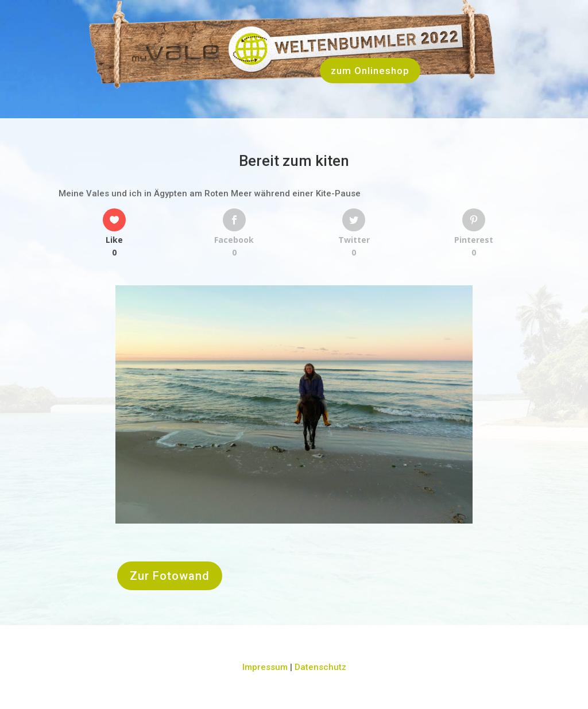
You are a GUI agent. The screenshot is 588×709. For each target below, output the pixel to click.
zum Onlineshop (370, 71)
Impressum (265, 667)
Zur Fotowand (170, 576)
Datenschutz (320, 667)
